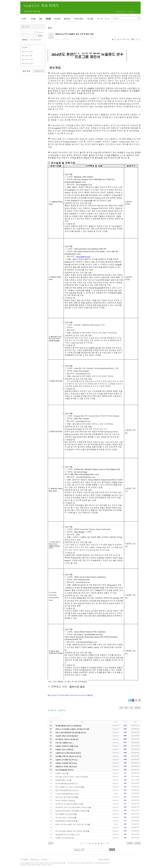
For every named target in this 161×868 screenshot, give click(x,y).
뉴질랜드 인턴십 (61, 773)
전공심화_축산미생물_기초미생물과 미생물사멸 (72, 811)
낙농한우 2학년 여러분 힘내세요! (67, 736)
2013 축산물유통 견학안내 (65, 770)
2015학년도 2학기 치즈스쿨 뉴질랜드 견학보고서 (72, 807)
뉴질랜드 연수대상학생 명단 (65, 838)
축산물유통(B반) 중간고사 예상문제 (68, 726)
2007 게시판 (29, 59)
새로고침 (137, 843)
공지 (26, 47)
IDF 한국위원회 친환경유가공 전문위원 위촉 (71, 831)
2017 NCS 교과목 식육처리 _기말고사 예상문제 (72, 777)
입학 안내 (132, 12)
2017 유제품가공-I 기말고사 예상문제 (68, 787)
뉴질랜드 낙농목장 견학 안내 (65, 763)
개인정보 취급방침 (104, 859)
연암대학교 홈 (121, 12)
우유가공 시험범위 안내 (64, 743)
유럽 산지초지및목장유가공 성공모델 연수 (70, 732)
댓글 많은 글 (39, 71)
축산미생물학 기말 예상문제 (65, 814)
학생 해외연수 (29, 63)
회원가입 (100, 19)
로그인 (107, 19)
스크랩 (126, 39)
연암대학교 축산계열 (32, 11)
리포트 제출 (28, 55)
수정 (121, 708)
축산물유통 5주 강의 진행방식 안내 (67, 834)
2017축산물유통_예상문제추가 (66, 783)
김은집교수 (116, 828)
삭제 (131, 708)
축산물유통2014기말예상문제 (66, 821)
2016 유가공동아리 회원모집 (65, 800)
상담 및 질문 (29, 51)
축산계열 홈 (24, 859)
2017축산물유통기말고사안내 (67, 790)
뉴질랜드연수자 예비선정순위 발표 (67, 753)
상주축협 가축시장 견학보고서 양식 (68, 756)
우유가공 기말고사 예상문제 (65, 817)
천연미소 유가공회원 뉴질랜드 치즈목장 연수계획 (72, 729)
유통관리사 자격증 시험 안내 (65, 766)
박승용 (116, 824)
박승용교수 (116, 726)
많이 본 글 (26, 71)
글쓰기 (51, 843)
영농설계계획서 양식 (63, 780)
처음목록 (130, 843)
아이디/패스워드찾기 (36, 40)
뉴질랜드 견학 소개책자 (64, 749)
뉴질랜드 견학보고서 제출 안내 (66, 746)
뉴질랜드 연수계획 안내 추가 (65, 760)
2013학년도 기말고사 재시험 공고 (67, 739)
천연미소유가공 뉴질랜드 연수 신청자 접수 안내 (72, 824)
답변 (126, 708)
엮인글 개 (62, 710)
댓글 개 (53, 710)
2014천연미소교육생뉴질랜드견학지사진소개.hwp (67, 695)
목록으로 (137, 708)
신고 (114, 39)
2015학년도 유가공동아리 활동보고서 (68, 804)
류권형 (116, 794)
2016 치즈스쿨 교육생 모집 (65, 797)
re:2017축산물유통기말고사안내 (68, 794)
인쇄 (120, 39)
